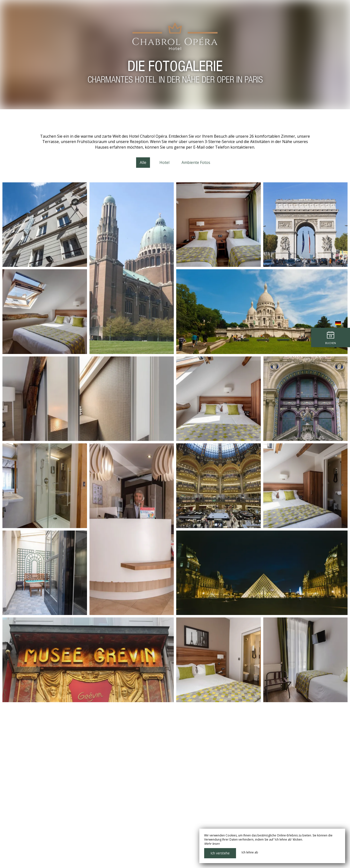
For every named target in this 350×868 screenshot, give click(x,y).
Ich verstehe (220, 853)
